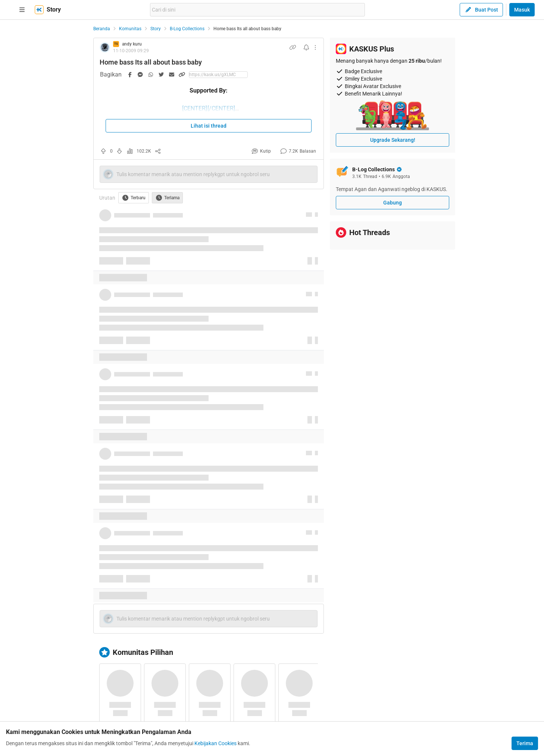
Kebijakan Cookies (215, 743)
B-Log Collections (187, 29)
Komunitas (130, 29)
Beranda (102, 29)
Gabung (393, 203)
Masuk (522, 10)
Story (156, 29)
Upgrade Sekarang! (393, 140)
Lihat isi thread (209, 126)
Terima (525, 743)
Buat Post (481, 10)
